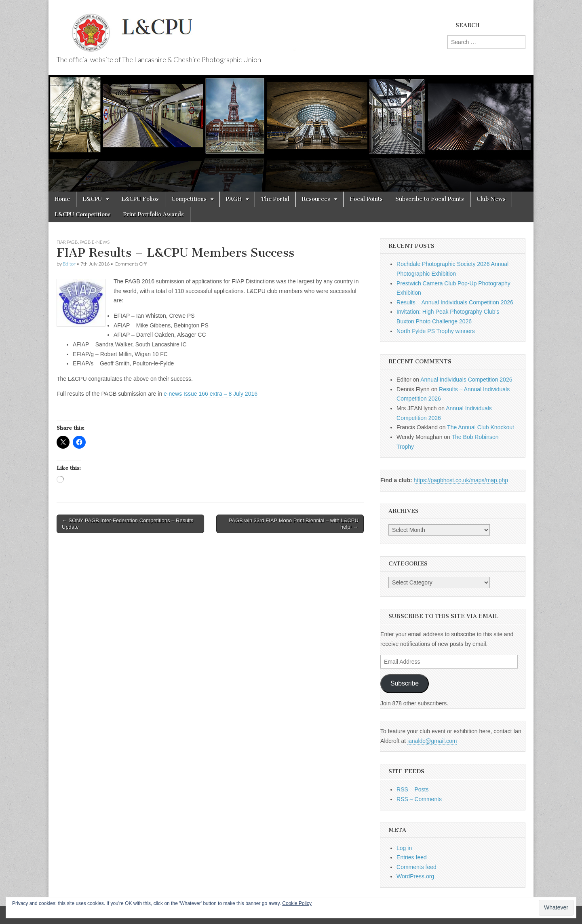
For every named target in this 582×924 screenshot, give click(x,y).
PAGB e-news (95, 242)
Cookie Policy (297, 903)
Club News (491, 199)
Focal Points (366, 199)
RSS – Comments (419, 799)
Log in (404, 848)
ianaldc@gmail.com (432, 741)
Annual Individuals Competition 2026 (466, 380)
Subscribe (405, 683)
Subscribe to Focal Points (430, 199)
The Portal (275, 199)
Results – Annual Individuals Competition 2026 (455, 302)
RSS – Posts (412, 789)
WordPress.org (415, 876)
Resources (316, 199)
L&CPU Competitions (83, 214)
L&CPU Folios (140, 199)
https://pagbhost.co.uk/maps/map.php (461, 480)
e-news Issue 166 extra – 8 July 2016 (211, 394)
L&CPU (92, 199)
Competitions (189, 199)
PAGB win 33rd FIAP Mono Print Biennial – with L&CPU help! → (294, 524)
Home (62, 199)
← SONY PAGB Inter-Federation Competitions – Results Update (128, 524)
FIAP (61, 242)
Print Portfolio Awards (154, 214)
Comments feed (416, 867)
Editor (69, 264)
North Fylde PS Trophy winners (436, 331)
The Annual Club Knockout (481, 427)
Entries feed (412, 857)
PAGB (234, 199)
